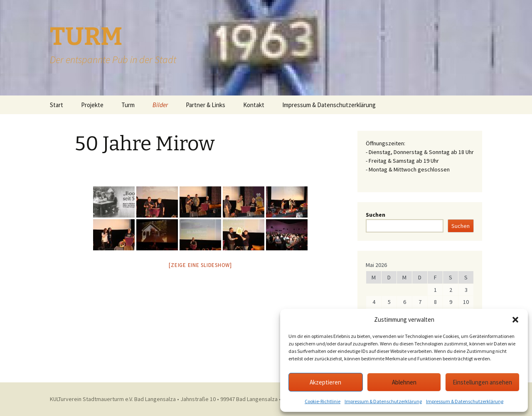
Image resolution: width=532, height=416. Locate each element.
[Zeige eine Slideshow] (200, 265)
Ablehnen (404, 382)
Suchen (376, 215)
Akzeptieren (325, 382)
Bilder (160, 105)
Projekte (92, 105)
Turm (128, 105)
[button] (515, 320)
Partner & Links (206, 105)
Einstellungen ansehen (482, 382)
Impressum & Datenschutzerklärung (383, 401)
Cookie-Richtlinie (323, 401)
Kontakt (254, 105)
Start (57, 105)
